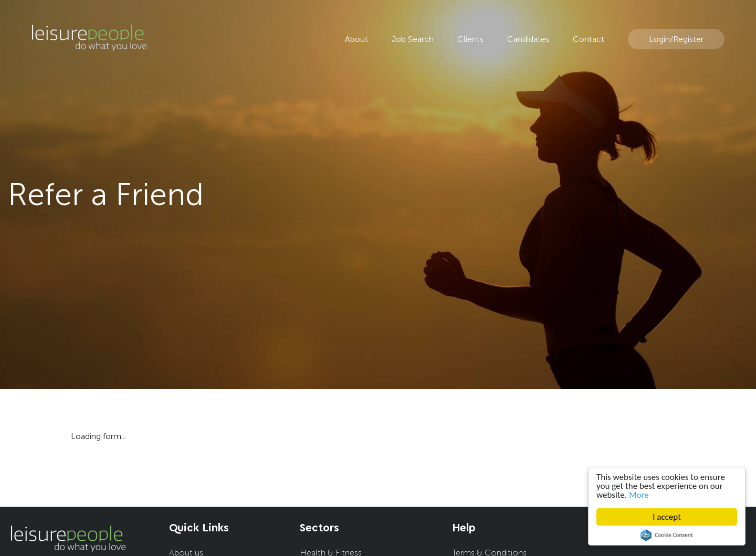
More (639, 495)
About (356, 39)
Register (688, 39)
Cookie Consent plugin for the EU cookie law (667, 535)
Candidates (528, 39)
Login (659, 39)
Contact (589, 39)
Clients (470, 39)
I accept (667, 517)
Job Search (413, 39)
